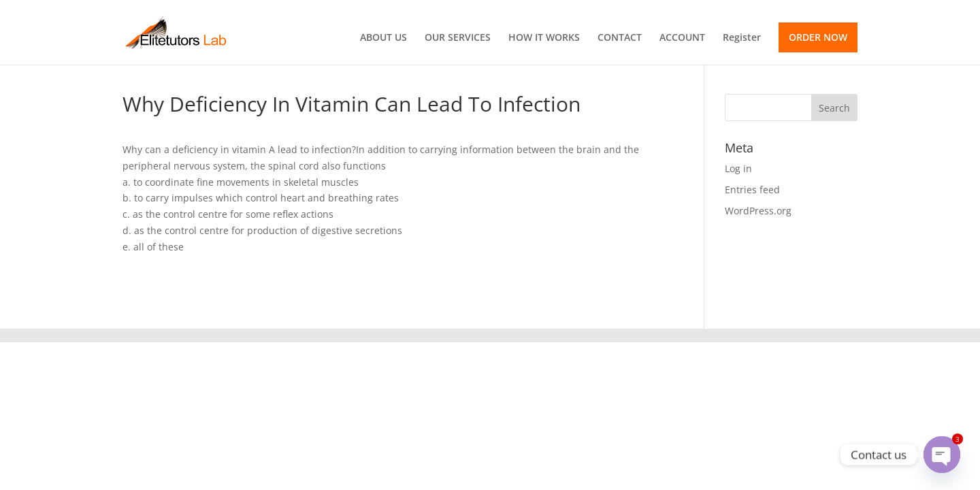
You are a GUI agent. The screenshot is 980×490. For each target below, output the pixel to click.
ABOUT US (383, 38)
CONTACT (620, 38)
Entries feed (752, 190)
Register (742, 38)
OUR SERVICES (458, 38)
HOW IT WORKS (544, 38)
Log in (738, 168)
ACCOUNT (682, 38)
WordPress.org (758, 211)
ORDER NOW (818, 37)
